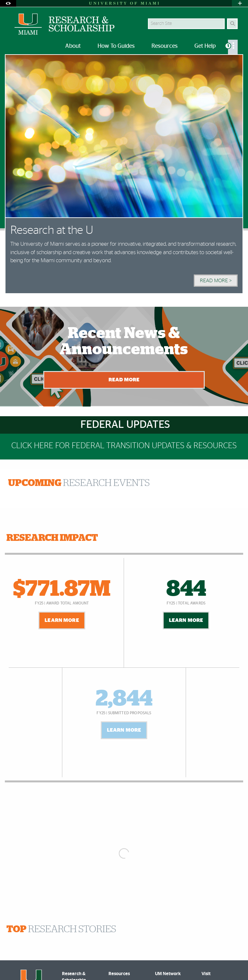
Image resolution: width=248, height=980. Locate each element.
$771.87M (62, 589)
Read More (124, 380)
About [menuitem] (73, 46)
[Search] (232, 24)
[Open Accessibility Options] (8, 3)
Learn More (62, 620)
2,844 (124, 699)
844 (186, 589)
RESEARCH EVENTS (79, 483)
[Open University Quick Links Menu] (240, 3)
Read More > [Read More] (216, 281)
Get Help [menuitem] (205, 46)
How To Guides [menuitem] (116, 46)
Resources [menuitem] (165, 46)
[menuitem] (233, 47)
